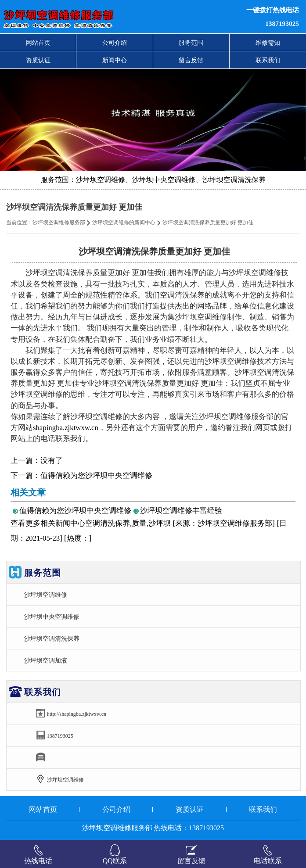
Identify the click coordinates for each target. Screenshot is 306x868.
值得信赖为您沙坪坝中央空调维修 (96, 475)
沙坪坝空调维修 (46, 595)
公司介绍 (115, 43)
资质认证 (38, 60)
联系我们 (268, 60)
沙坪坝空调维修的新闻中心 (124, 222)
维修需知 (268, 43)
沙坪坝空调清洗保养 (52, 638)
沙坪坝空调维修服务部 (59, 222)
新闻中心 (115, 60)
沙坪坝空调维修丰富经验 (181, 511)
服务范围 (191, 43)
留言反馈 (191, 60)
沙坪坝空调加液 (46, 660)
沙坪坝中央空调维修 (52, 617)
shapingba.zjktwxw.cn (66, 428)
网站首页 (38, 43)
